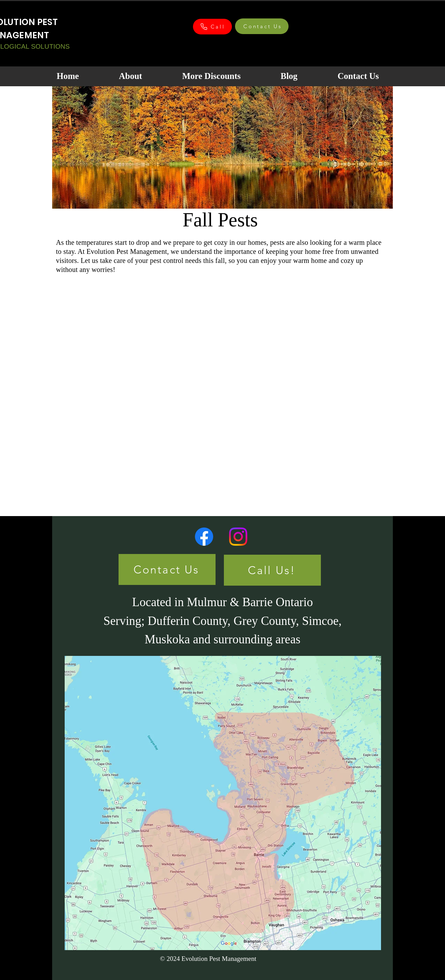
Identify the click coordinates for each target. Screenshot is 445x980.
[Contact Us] (262, 26)
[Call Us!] (272, 570)
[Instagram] (238, 537)
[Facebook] (204, 537)
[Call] (212, 27)
